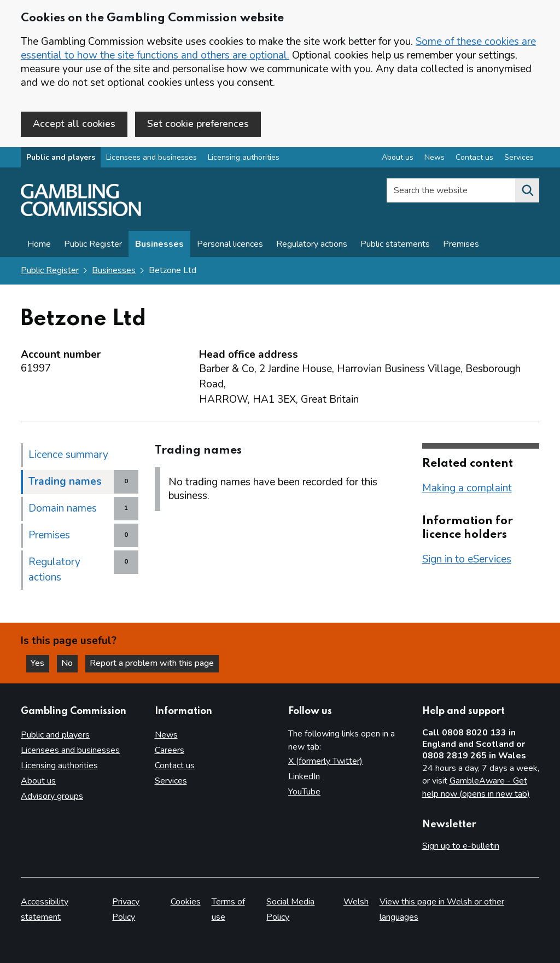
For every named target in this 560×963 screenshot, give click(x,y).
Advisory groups (52, 796)
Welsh (356, 902)
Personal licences (230, 245)
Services (171, 781)
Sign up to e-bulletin (461, 846)
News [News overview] (434, 158)
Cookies (186, 902)
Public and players (61, 158)
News (166, 735)
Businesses (159, 245)
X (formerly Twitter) (325, 761)
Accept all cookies (74, 124)
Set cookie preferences (198, 124)
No (71, 663)
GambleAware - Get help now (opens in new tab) (476, 788)
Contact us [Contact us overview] (474, 158)
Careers (170, 750)
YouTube (304, 792)
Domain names (63, 508)
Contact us (175, 765)
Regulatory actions (312, 245)
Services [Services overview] (519, 158)
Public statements (395, 245)
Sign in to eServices (467, 559)
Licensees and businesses (151, 158)
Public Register (93, 245)
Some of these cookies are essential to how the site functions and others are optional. (278, 48)
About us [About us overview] (398, 158)
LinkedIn (304, 776)
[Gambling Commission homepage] (81, 214)
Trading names (65, 481)
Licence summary (68, 455)
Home (39, 245)
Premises (461, 245)
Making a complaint (467, 488)
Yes (40, 663)
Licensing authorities (244, 158)
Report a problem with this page (153, 663)
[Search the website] (527, 191)
